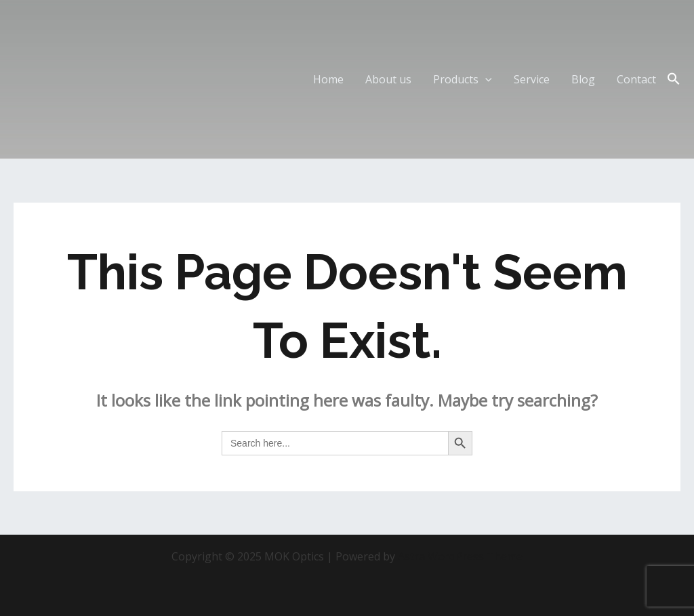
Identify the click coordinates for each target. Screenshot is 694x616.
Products (463, 79)
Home (328, 79)
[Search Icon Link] (674, 79)
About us (388, 79)
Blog (583, 79)
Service (532, 79)
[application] (485, 79)
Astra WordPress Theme (460, 556)
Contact (636, 79)
